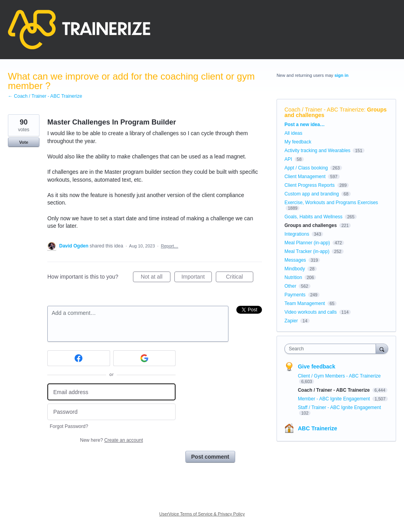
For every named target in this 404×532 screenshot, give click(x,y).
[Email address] (111, 392)
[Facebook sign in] (79, 358)
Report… (170, 246)
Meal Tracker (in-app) (307, 251)
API (288, 159)
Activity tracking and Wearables (317, 151)
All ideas (293, 133)
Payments (295, 295)
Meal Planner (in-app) (307, 243)
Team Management (305, 303)
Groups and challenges (311, 225)
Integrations (297, 234)
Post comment (210, 457)
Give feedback (317, 366)
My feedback (298, 142)
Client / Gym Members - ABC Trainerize (339, 376)
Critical (240, 278)
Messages (295, 260)
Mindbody (295, 269)
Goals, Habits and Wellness (313, 217)
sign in (341, 75)
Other (290, 286)
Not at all (156, 278)
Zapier (291, 321)
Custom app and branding (312, 194)
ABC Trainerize (318, 428)
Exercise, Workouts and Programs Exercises (331, 203)
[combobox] (332, 349)
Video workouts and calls (311, 312)
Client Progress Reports (310, 185)
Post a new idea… (305, 125)
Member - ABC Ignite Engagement (335, 399)
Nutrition (293, 277)
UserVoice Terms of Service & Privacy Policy (202, 514)
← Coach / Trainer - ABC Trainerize (45, 96)
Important (197, 278)
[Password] (111, 412)
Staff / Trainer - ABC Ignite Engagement (339, 407)
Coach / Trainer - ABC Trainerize (324, 110)
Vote (23, 142)
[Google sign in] (145, 358)
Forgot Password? (69, 426)
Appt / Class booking (306, 168)
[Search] (382, 349)
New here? (111, 440)
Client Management (305, 177)
